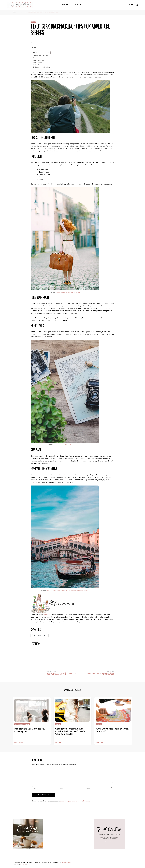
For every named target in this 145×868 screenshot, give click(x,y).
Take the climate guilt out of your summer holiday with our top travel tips (67, 590)
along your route (106, 308)
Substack (47, 615)
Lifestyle (33, 22)
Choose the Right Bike (41, 56)
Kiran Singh (34, 44)
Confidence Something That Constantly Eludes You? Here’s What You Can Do (70, 731)
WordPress (23, 864)
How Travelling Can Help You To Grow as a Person (68, 445)
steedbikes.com (68, 151)
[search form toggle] (137, 5)
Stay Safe (36, 65)
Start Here (65, 5)
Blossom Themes (66, 863)
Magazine (78, 5)
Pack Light (37, 58)
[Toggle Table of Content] (48, 53)
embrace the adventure (66, 475)
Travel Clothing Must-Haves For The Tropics (68, 292)
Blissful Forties (19, 724)
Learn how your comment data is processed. (76, 801)
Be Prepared (38, 62)
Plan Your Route (39, 60)
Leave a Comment (37, 49)
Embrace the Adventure (42, 67)
